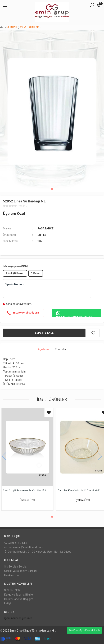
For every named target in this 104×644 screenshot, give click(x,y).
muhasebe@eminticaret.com (24, 547)
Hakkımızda (11, 575)
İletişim (9, 603)
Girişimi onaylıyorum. (19, 304)
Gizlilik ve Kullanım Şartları (20, 571)
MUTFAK (12, 27)
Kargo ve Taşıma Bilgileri (19, 595)
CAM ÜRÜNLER (29, 27)
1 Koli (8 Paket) (15, 273)
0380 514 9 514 (15, 543)
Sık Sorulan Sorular (16, 567)
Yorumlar (61, 349)
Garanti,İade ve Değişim (19, 599)
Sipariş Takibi (12, 590)
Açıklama (44, 349)
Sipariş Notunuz (15, 284)
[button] (52, 189)
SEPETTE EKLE (44, 333)
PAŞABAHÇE (46, 228)
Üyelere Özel (14, 214)
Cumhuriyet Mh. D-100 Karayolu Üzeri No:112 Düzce (38, 552)
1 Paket (36, 273)
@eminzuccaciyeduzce (18, 618)
